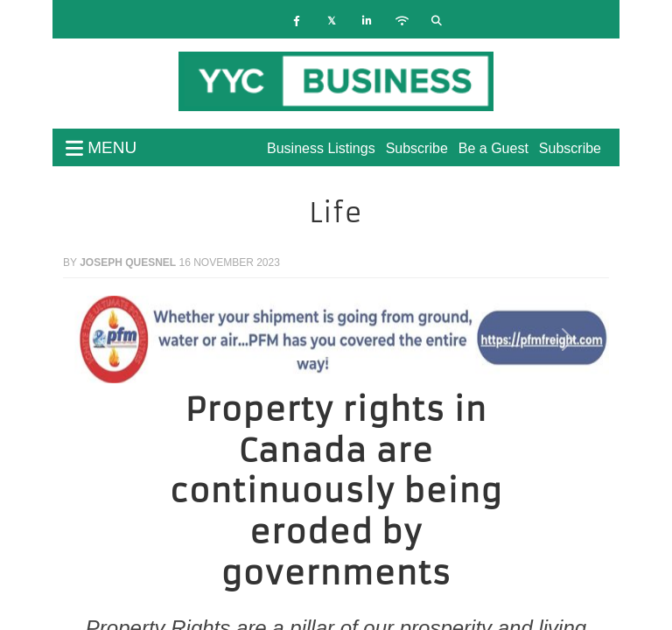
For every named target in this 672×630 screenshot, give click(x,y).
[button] (104, 339)
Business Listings (321, 148)
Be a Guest (493, 148)
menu (101, 147)
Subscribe (570, 148)
